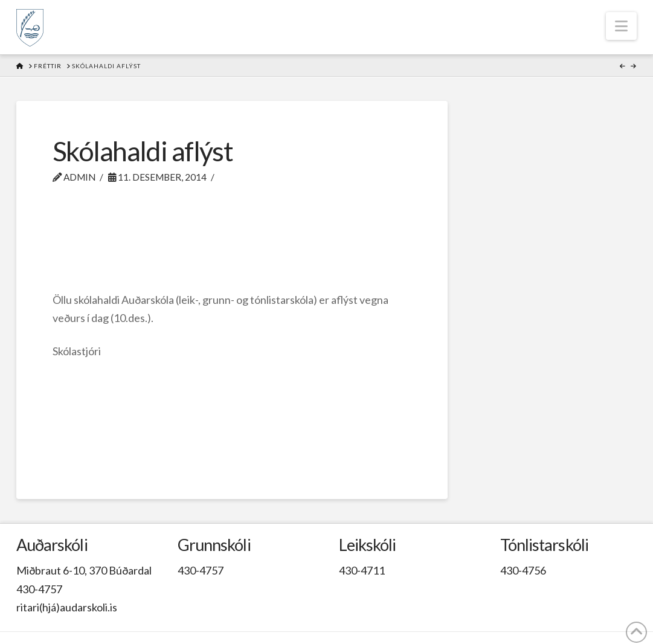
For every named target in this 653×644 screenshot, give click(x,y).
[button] (621, 26)
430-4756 (523, 570)
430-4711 (362, 570)
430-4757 (39, 589)
